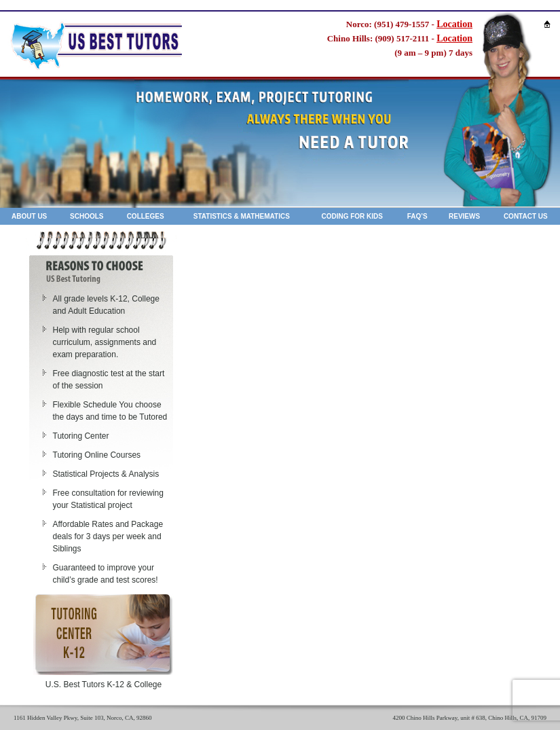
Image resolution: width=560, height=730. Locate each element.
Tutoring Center (81, 436)
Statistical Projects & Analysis (106, 474)
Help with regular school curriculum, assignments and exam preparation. (105, 342)
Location (454, 24)
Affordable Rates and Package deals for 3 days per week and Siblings (108, 536)
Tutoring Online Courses (97, 455)
